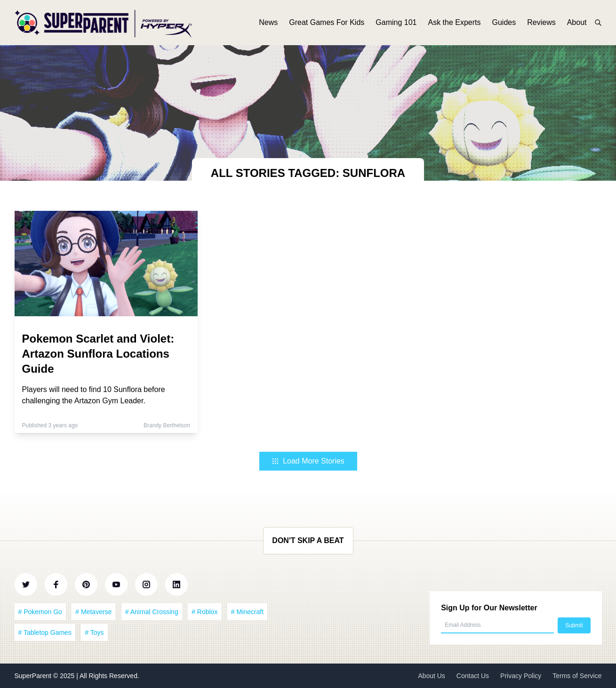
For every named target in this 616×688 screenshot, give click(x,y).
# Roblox (204, 612)
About (577, 22)
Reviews (541, 22)
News (268, 22)
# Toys (94, 632)
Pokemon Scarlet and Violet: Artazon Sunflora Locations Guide (98, 354)
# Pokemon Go (40, 612)
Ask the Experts (454, 22)
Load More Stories (308, 461)
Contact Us (473, 676)
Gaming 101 (396, 22)
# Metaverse (93, 612)
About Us (432, 676)
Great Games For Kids (327, 22)
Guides (504, 22)
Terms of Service (577, 676)
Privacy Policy (521, 676)
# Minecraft (247, 612)
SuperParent (34, 676)
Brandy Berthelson (167, 425)
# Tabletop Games (45, 632)
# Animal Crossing (152, 612)
